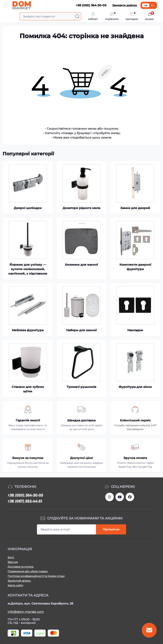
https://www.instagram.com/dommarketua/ (110, 497)
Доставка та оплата (21, 567)
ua (146, 5)
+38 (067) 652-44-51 (25, 501)
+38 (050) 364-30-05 (25, 495)
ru (152, 5)
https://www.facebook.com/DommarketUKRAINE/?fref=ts (130, 497)
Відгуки (13, 562)
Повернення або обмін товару (28, 571)
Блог (11, 557)
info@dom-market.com (26, 612)
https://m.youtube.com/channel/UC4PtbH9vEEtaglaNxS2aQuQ (120, 497)
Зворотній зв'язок (19, 581)
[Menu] (6, 5)
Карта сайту (15, 585)
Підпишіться (111, 529)
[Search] (77, 16)
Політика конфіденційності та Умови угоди (36, 576)
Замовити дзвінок (125, 5)
